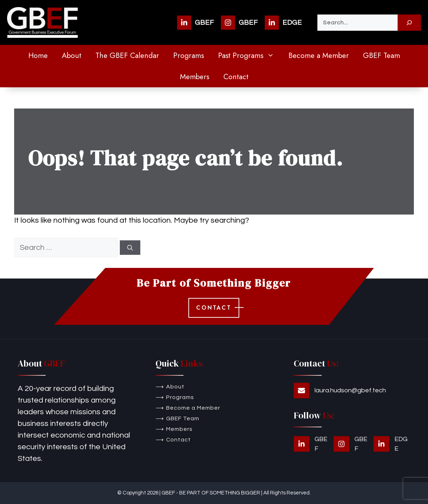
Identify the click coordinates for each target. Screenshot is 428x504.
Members (195, 77)
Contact (236, 77)
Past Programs (250, 55)
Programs (189, 55)
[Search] (409, 23)
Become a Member (319, 55)
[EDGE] (283, 23)
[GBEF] (195, 23)
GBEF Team (382, 55)
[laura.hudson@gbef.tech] (340, 391)
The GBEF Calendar (127, 55)
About (72, 55)
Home (38, 55)
